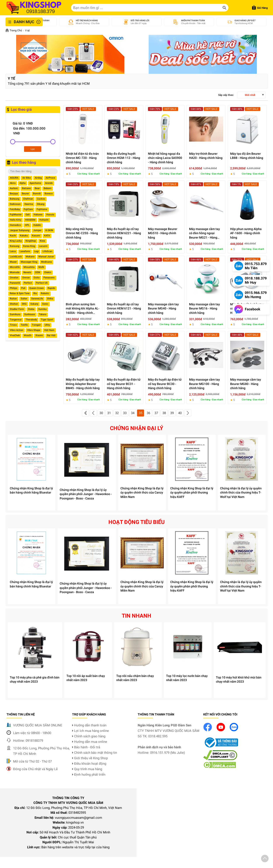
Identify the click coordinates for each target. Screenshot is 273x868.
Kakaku (24, 236)
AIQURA (14, 178)
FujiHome (42, 209)
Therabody (31, 320)
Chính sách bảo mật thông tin (95, 753)
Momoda (15, 272)
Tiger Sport (47, 320)
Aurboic (14, 188)
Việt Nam (49, 330)
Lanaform (25, 251)
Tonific (24, 325)
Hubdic (37, 225)
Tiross (13, 325)
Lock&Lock (16, 257)
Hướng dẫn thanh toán (89, 725)
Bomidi (37, 194)
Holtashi (44, 220)
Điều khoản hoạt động (89, 764)
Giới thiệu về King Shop (90, 758)
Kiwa (42, 241)
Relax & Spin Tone (20, 293)
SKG (24, 304)
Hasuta (50, 215)
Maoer (13, 262)
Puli (23, 288)
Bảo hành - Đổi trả (86, 747)
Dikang (41, 204)
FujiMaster (16, 215)
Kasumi (36, 236)
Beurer (25, 194)
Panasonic (49, 278)
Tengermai (16, 320)
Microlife (15, 267)
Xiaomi (39, 335)
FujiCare (28, 209)
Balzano (26, 188)
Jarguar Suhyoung (20, 230)
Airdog (38, 178)
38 (164, 413)
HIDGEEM (30, 220)
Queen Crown (37, 288)
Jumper (37, 230)
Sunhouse (30, 314)
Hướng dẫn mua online (90, 742)
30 (101, 413)
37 (156, 413)
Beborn (48, 188)
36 (148, 413)
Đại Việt (51, 335)
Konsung (15, 246)
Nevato (27, 272)
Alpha (23, 183)
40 (180, 413)
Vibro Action (17, 330)
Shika (50, 299)
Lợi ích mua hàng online (90, 731)
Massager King (29, 262)
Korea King (29, 246)
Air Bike (27, 178)
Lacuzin (43, 246)
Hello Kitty (16, 220)
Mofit (41, 267)
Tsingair (36, 325)
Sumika (42, 309)
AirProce (50, 178)
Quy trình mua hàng (87, 769)
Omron (26, 278)
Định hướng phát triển (89, 775)
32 (117, 413)
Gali (28, 215)
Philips (14, 288)
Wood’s (28, 335)
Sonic (45, 304)
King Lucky (16, 241)
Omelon (14, 278)
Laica (13, 251)
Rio (35, 293)
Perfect (28, 283)
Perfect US (42, 283)
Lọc (33, 149)
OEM (38, 272)
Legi (36, 251)
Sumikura (15, 314)
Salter (24, 299)
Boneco (49, 194)
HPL (27, 225)
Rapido (51, 288)
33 (125, 413)
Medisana (46, 262)
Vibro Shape (34, 330)
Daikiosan (15, 204)
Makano (30, 257)
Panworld (15, 283)
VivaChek (15, 335)
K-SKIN (49, 230)
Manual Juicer (46, 257)
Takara (43, 314)
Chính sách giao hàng (89, 736)
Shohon (14, 304)
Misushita (29, 267)
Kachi (13, 236)
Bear (37, 188)
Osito (37, 278)
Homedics (15, 225)
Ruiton (13, 299)
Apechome (35, 183)
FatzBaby (15, 209)
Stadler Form (17, 309)
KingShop (31, 241)
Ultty (47, 325)
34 (133, 413)
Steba (31, 309)
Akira (13, 183)
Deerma (29, 204)
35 (141, 413)
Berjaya (14, 194)
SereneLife (37, 299)
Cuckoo (41, 199)
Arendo (49, 183)
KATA (47, 236)
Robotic (45, 293)
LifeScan (47, 251)
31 (109, 413)
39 (172, 413)
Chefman (28, 199)
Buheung (15, 199)
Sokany (34, 304)
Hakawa (38, 215)
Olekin (48, 272)
